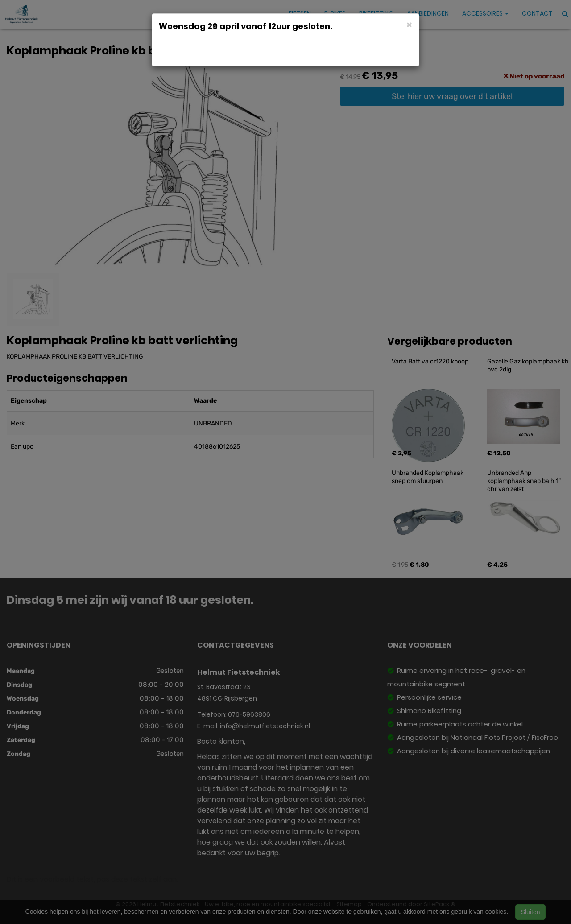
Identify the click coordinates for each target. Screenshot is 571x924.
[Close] (409, 24)
